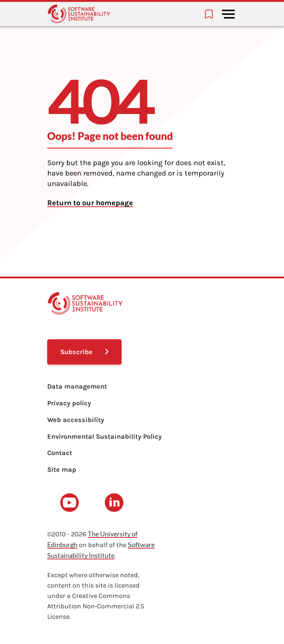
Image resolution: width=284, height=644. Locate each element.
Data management (77, 386)
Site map (62, 470)
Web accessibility (76, 420)
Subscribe (76, 352)
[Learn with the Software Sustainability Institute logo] (79, 14)
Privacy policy (69, 403)
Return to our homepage (90, 203)
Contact (60, 453)
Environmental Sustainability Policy (104, 437)
